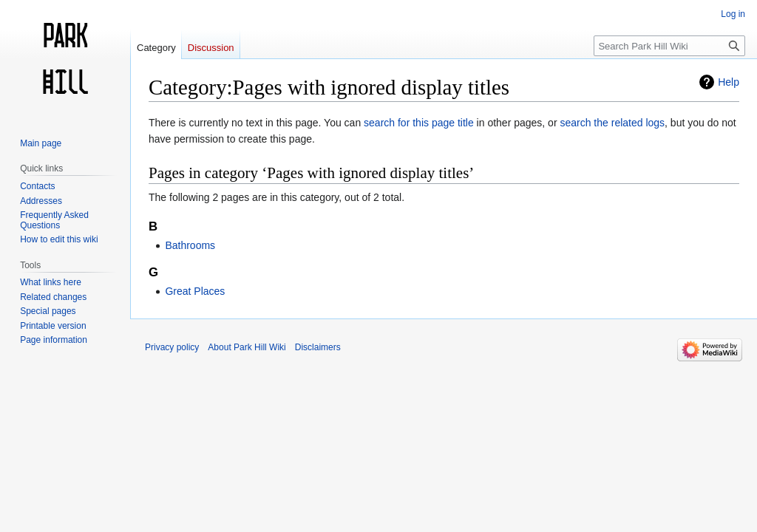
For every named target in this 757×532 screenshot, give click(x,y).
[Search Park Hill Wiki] (669, 46)
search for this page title (419, 123)
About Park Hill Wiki (247, 347)
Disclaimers (318, 347)
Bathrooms (190, 245)
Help (729, 82)
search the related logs (612, 123)
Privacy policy (172, 347)
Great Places (195, 291)
